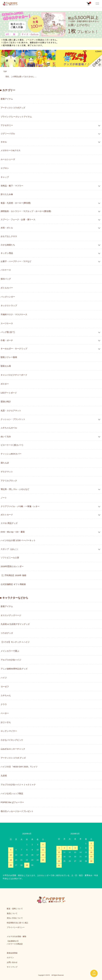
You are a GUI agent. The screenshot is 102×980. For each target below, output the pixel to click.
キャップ (5, 177)
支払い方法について (15, 918)
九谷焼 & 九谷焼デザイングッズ (15, 624)
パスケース (6, 270)
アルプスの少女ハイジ (11, 660)
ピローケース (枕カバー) (12, 445)
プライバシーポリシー (16, 927)
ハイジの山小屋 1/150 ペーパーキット (18, 540)
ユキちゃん (6, 695)
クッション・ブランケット (13, 419)
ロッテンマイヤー (9, 731)
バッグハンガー (8, 297)
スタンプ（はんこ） (10, 549)
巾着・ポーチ (7, 340)
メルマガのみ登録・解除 (17, 936)
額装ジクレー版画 (9, 357)
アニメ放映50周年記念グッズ (14, 669)
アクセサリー (7, 125)
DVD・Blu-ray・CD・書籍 (13, 532)
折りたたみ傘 (7, 194)
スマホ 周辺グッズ (9, 523)
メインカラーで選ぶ (10, 651)
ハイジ (4, 678)
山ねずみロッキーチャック (13, 749)
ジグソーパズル (8, 134)
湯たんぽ (5, 463)
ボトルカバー (7, 288)
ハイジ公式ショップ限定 (12, 793)
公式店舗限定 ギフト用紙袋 (13, 584)
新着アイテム (7, 99)
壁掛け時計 (6, 402)
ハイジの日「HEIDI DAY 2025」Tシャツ (19, 767)
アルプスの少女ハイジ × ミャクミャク (18, 785)
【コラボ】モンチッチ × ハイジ (15, 642)
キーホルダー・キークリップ (14, 349)
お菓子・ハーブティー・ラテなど (16, 261)
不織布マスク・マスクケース (14, 314)
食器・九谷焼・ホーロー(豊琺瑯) (16, 203)
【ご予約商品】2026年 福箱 (13, 575)
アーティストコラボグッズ (13, 108)
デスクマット (7, 472)
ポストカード (7, 515)
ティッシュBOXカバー (11, 454)
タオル (4, 142)
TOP (5, 72)
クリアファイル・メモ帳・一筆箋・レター (20, 506)
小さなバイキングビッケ (12, 740)
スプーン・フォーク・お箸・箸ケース (18, 219)
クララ (4, 704)
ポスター (5, 384)
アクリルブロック (9, 481)
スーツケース (7, 323)
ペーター (5, 713)
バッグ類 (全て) (8, 332)
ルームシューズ (8, 159)
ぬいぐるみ (6, 436)
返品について (12, 913)
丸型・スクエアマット (11, 411)
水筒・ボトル (7, 228)
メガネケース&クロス (11, 150)
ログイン (10, 958)
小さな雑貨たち (8, 245)
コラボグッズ (7, 633)
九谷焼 (4, 776)
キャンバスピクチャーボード (14, 375)
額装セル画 (6, 366)
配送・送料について (15, 909)
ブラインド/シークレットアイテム (16, 117)
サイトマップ (12, 967)
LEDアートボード (9, 393)
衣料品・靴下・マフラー (12, 186)
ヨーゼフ (5, 687)
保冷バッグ (6, 279)
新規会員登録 (12, 953)
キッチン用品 (7, 253)
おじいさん (6, 722)
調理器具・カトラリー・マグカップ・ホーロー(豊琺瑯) (26, 211)
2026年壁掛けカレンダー (12, 566)
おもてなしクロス (9, 236)
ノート (4, 498)
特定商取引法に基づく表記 (17, 923)
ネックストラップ (9, 306)
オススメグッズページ (11, 615)
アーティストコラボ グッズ (13, 758)
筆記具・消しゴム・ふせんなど (15, 489)
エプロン (5, 168)
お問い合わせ (12, 962)
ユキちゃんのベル (9, 428)
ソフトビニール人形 (10, 558)
